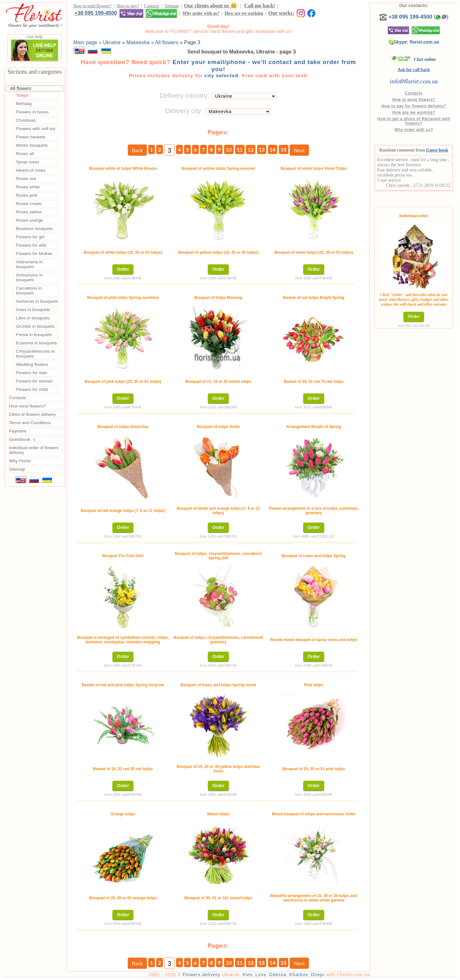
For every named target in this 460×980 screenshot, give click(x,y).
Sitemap (172, 6)
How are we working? (414, 112)
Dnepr (318, 975)
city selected (221, 75)
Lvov (261, 975)
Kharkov (299, 975)
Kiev (247, 975)
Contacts (152, 6)
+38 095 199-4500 (96, 13)
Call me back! (260, 6)
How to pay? (128, 6)
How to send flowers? (92, 6)
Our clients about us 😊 (210, 6)
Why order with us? (201, 13)
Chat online (414, 59)
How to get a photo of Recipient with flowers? (414, 121)
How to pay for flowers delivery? (414, 106)
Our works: (281, 13)
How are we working (244, 13)
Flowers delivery (202, 975)
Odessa (278, 975)
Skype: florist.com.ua (414, 42)
